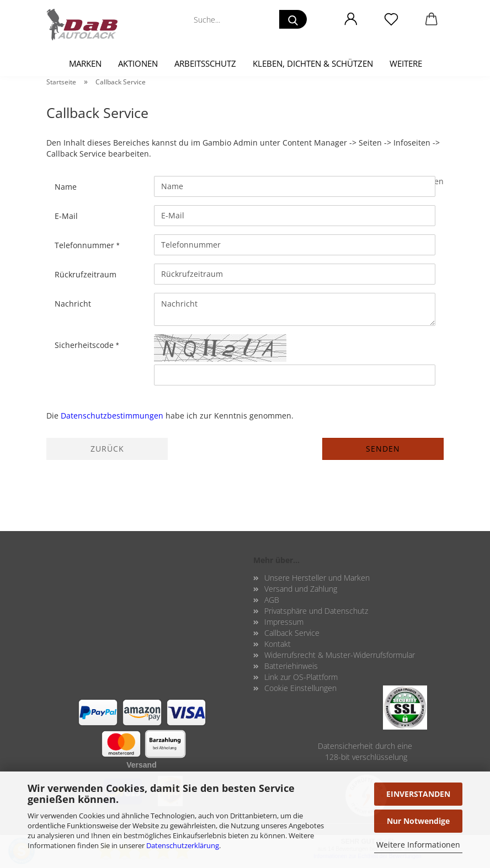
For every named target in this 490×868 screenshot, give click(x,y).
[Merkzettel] (391, 19)
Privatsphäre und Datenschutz (316, 611)
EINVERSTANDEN (418, 794)
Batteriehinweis (291, 666)
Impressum (284, 622)
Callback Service (292, 633)
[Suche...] (293, 19)
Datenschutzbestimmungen (112, 416)
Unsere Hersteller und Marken (317, 578)
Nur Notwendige (418, 821)
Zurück (107, 449)
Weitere (406, 63)
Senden (383, 449)
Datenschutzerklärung (183, 845)
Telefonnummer (86, 245)
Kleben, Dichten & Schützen (313, 63)
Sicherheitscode (85, 345)
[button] (351, 19)
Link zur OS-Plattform (301, 677)
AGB (272, 600)
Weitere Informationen (418, 845)
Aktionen (138, 63)
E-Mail (66, 216)
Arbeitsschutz (205, 63)
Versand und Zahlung (301, 589)
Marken (85, 63)
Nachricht (73, 304)
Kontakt (278, 644)
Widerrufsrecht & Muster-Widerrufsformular (340, 655)
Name (66, 187)
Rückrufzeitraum (86, 274)
